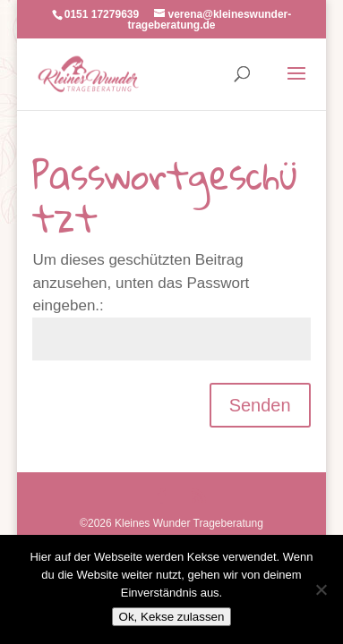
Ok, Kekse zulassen (172, 617)
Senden (260, 405)
